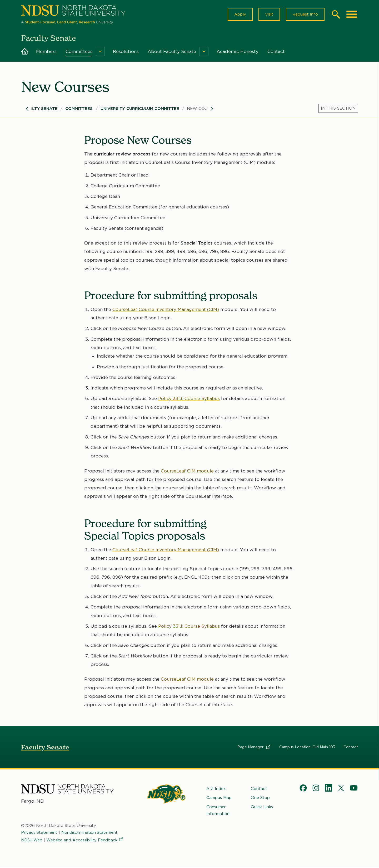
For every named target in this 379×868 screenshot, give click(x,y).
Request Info (305, 15)
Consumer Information (218, 811)
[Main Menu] (352, 15)
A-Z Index (216, 789)
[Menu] (100, 52)
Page (254, 748)
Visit (268, 15)
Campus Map (219, 798)
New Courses (202, 109)
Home (25, 52)
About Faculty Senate (172, 52)
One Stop (260, 798)
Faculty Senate (39, 109)
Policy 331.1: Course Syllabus (189, 399)
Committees (79, 52)
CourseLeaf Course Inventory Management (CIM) (166, 310)
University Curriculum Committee (140, 109)
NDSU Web (32, 841)
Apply (239, 15)
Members (46, 52)
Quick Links (262, 807)
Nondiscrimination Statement (90, 833)
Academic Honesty (238, 52)
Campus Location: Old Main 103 (307, 748)
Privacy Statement (39, 833)
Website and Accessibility (86, 841)
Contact (276, 52)
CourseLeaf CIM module (188, 472)
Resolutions (126, 52)
